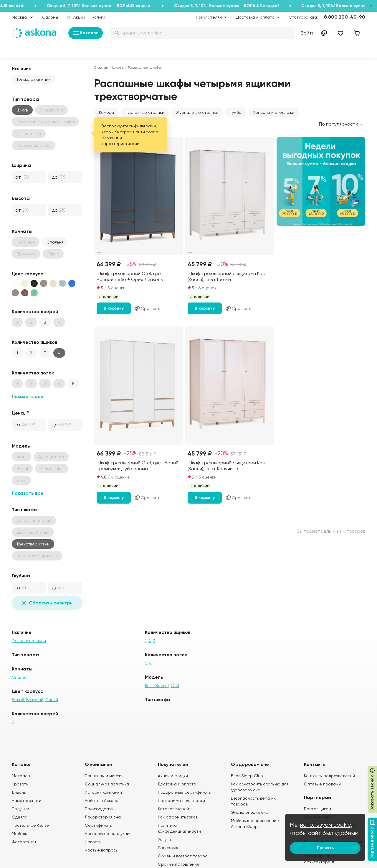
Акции (76, 17)
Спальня (55, 242)
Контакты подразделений (329, 776)
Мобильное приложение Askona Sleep (255, 823)
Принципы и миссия (104, 776)
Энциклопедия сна (250, 812)
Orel (175, 685)
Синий (52, 700)
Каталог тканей (173, 809)
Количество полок (33, 373)
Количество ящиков (35, 342)
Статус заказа (303, 17)
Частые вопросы (102, 850)
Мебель (19, 834)
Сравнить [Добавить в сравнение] (147, 308)
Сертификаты (99, 825)
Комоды (106, 112)
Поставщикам (318, 809)
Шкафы (118, 68)
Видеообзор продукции (108, 834)
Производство (99, 809)
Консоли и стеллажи (274, 112)
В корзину (114, 308)
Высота (21, 198)
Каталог (86, 33)
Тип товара (25, 99)
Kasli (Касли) (157, 685)
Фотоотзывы (24, 842)
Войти (308, 33)
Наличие (22, 69)
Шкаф (22, 110)
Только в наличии (34, 79)
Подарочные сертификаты (185, 792)
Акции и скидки (173, 776)
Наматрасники (27, 800)
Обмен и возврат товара (183, 856)
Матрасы (21, 776)
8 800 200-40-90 (345, 17)
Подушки (20, 809)
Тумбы (236, 112)
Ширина (21, 165)
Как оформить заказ (177, 817)
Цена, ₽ (21, 413)
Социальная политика (107, 784)
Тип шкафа (24, 510)
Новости (93, 842)
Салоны (50, 17)
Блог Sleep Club (247, 776)
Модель (21, 446)
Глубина (21, 576)
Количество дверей (35, 311)
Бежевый (35, 700)
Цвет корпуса (28, 274)
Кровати (20, 784)
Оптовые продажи (322, 784)
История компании (103, 792)
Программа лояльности (181, 800)
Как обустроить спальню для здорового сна (260, 787)
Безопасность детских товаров (253, 801)
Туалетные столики (145, 112)
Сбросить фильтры (47, 603)
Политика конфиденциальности (179, 828)
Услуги (99, 17)
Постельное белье (30, 825)
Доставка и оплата (177, 784)
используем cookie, (326, 825)
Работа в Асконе (102, 800)
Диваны (19, 792)
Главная (101, 68)
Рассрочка (169, 848)
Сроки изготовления (178, 864)
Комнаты (22, 231)
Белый (18, 700)
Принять (325, 848)
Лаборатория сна (103, 817)
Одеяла (20, 817)
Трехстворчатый (33, 544)
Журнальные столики (197, 112)
